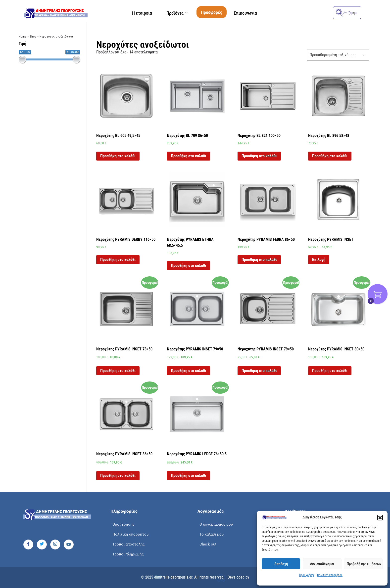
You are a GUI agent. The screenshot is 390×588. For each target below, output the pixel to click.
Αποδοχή (281, 564)
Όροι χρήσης (307, 575)
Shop (33, 37)
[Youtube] (69, 545)
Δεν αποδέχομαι (322, 564)
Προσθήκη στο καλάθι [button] (118, 156)
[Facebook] (28, 545)
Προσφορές (212, 12)
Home (23, 37)
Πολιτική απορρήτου (330, 575)
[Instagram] (55, 545)
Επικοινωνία (246, 13)
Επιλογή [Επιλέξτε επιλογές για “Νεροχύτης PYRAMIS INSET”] (319, 260)
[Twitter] (42, 545)
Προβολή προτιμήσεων (364, 564)
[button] (380, 517)
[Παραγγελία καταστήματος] (338, 55)
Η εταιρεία (142, 13)
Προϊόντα (177, 13)
